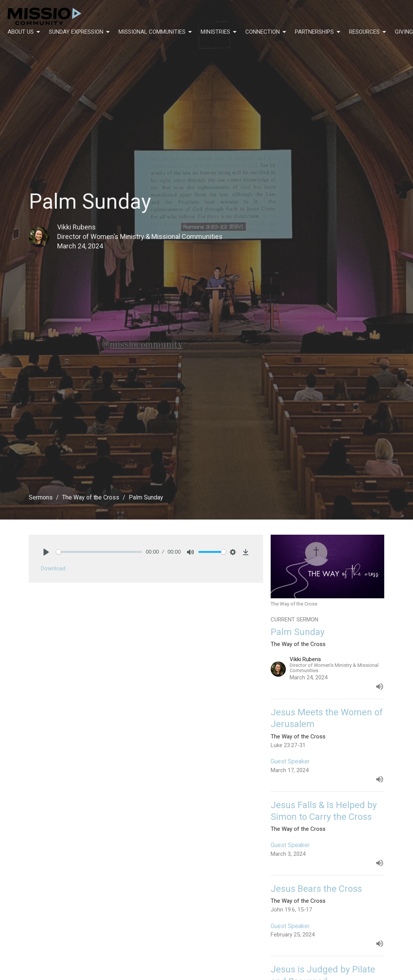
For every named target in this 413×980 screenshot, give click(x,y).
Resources (368, 32)
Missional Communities (156, 32)
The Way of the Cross (91, 497)
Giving (404, 32)
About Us (24, 32)
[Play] (46, 552)
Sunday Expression (80, 32)
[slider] (99, 552)
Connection (266, 32)
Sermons (41, 497)
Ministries (219, 32)
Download (53, 568)
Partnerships (318, 32)
